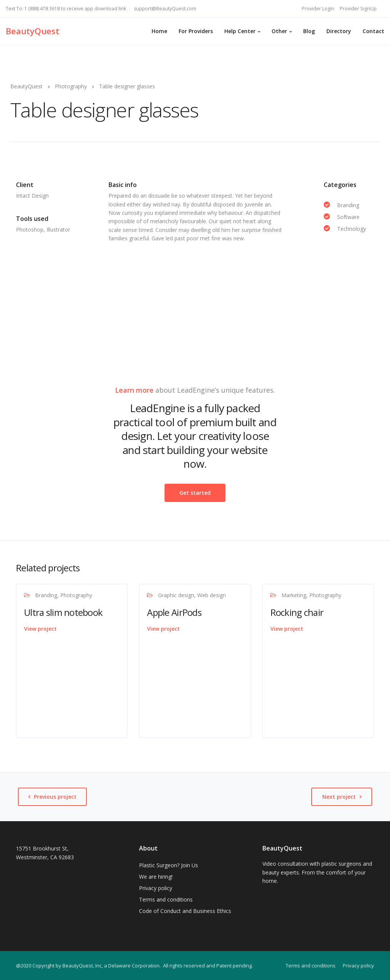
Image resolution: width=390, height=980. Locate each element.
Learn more (134, 390)
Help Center (240, 31)
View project (40, 629)
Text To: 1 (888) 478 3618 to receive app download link (66, 9)
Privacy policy (156, 888)
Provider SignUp (358, 9)
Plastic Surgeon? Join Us (169, 865)
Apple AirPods (174, 612)
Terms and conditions (166, 899)
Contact (373, 31)
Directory (339, 31)
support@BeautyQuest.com (165, 9)
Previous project (55, 797)
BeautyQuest (33, 31)
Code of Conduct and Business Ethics (185, 911)
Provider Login (318, 9)
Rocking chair (297, 612)
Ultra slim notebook (63, 612)
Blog (309, 31)
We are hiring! (156, 877)
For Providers (196, 31)
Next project (339, 797)
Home (159, 31)
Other (279, 31)
